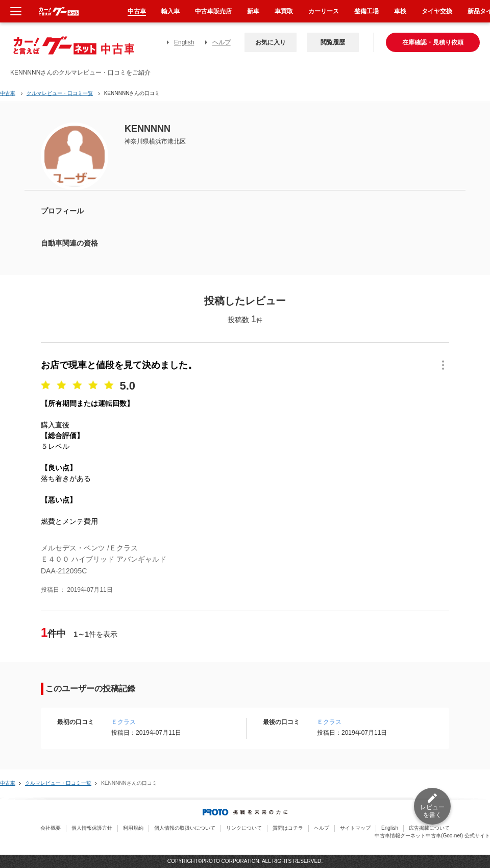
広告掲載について (429, 828)
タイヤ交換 (437, 11)
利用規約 (133, 828)
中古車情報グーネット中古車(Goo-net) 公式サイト (432, 836)
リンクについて (244, 828)
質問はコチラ (288, 828)
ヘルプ (222, 42)
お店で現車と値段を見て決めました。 (119, 365)
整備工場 (366, 11)
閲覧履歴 (333, 42)
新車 (253, 11)
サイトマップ (355, 828)
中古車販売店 (213, 11)
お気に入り (271, 42)
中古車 (8, 93)
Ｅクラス (124, 722)
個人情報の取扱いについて (185, 828)
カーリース (324, 11)
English (184, 42)
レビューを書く (432, 811)
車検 (400, 11)
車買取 (284, 11)
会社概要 (51, 828)
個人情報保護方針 (92, 828)
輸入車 (170, 11)
